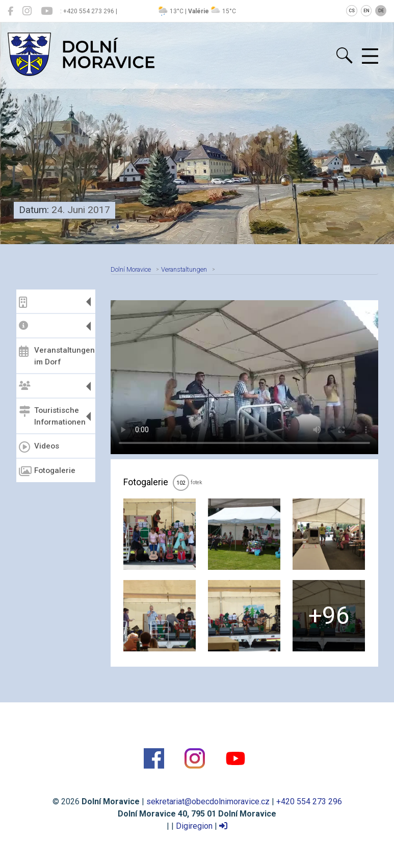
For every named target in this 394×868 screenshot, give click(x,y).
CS (352, 11)
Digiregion (194, 826)
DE (381, 11)
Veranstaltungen (184, 269)
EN (366, 11)
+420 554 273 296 (309, 801)
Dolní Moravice (131, 269)
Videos (39, 447)
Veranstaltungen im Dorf (56, 356)
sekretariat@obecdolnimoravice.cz (208, 801)
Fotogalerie (47, 471)
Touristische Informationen (52, 416)
